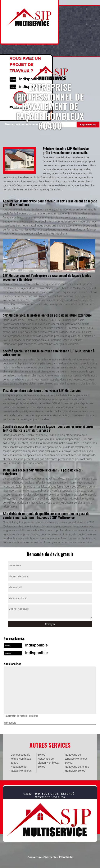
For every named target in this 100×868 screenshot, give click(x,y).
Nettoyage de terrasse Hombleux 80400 (76, 759)
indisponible (36, 645)
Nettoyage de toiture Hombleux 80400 (77, 769)
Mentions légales (50, 797)
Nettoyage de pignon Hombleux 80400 (48, 763)
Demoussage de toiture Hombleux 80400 (21, 759)
